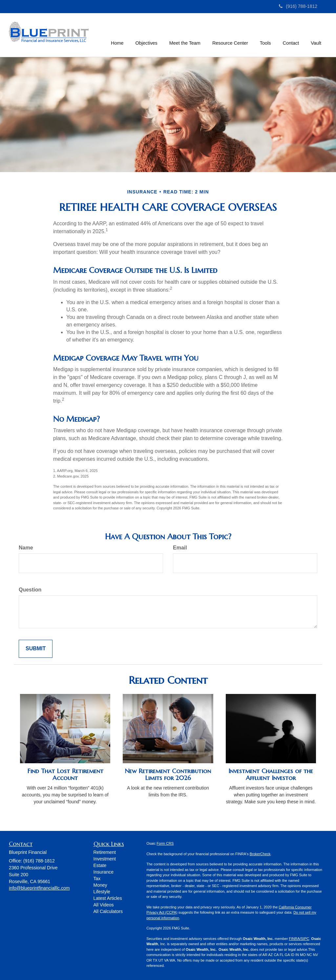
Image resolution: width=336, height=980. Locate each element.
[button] (147, 34)
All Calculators (108, 911)
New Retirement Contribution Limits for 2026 (168, 774)
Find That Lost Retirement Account (65, 774)
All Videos (104, 905)
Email (180, 548)
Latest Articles (108, 898)
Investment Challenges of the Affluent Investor (271, 774)
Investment (105, 859)
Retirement (105, 852)
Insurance (104, 872)
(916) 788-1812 (298, 6)
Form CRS (165, 843)
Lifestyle (102, 892)
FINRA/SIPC (299, 939)
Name (26, 548)
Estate (100, 865)
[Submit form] (36, 649)
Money (100, 885)
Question (30, 590)
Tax (97, 879)
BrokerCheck (260, 854)
